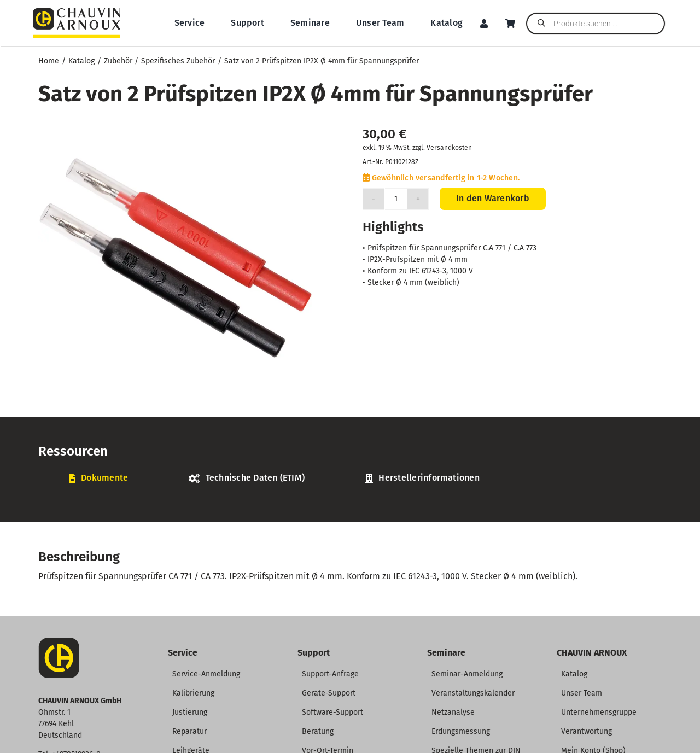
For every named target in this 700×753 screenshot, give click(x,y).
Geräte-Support (329, 693)
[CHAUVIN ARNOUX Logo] (77, 12)
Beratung (318, 731)
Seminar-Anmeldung (467, 674)
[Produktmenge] (396, 199)
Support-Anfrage (330, 674)
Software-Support (332, 712)
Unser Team (582, 693)
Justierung (190, 712)
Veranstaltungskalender (473, 693)
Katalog (574, 674)
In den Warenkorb (493, 198)
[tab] (98, 478)
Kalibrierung (193, 693)
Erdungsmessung (461, 731)
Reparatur (189, 731)
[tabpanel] (350, 496)
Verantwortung (587, 731)
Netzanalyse (453, 712)
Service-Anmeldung (206, 674)
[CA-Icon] (59, 642)
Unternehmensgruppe (599, 712)
